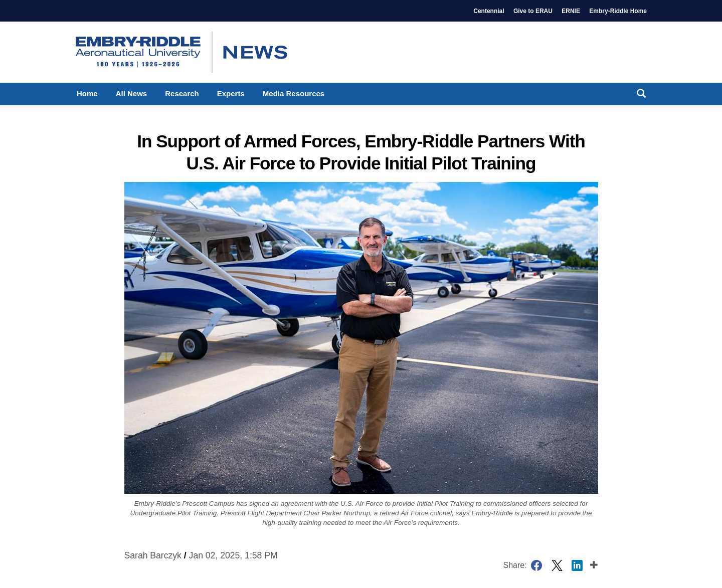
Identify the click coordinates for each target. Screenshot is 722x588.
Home (87, 93)
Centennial (489, 11)
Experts (231, 93)
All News (132, 93)
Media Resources (294, 93)
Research (182, 93)
